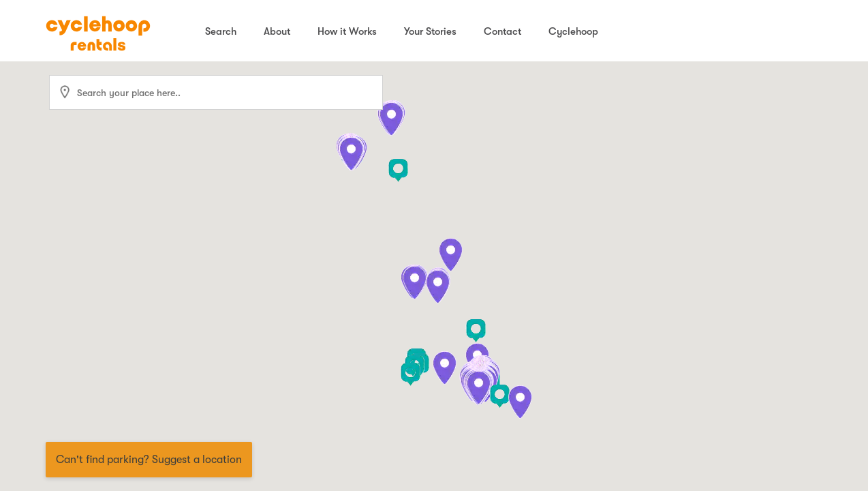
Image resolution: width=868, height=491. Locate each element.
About (277, 31)
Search (221, 31)
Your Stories (430, 31)
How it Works (347, 31)
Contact (502, 31)
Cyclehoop (573, 31)
